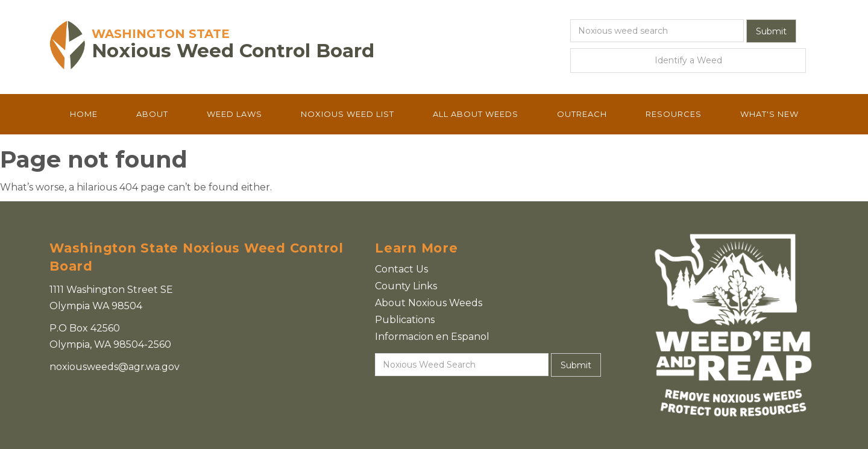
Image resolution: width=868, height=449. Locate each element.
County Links (406, 286)
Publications (405, 320)
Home (84, 114)
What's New (769, 114)
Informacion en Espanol (432, 337)
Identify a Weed (688, 60)
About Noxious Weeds (429, 303)
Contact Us (401, 269)
